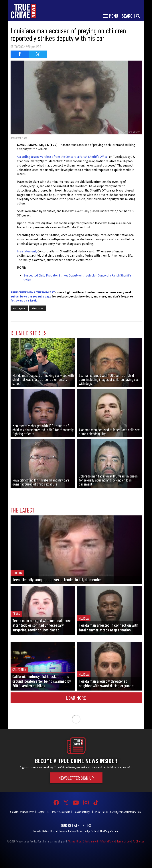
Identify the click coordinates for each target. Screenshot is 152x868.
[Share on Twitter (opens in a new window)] (38, 54)
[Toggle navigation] (111, 16)
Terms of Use (124, 841)
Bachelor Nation (41, 831)
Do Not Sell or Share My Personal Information (118, 812)
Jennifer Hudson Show (70, 831)
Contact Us (43, 812)
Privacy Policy (107, 841)
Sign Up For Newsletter (22, 812)
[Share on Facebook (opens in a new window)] (20, 54)
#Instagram (19, 308)
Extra (54, 831)
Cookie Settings (82, 812)
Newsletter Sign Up (76, 778)
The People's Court (110, 831)
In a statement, (27, 252)
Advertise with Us (61, 812)
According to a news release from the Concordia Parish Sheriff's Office (62, 157)
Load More (76, 698)
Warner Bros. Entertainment (83, 841)
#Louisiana (37, 308)
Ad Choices (139, 841)
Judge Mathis (91, 831)
